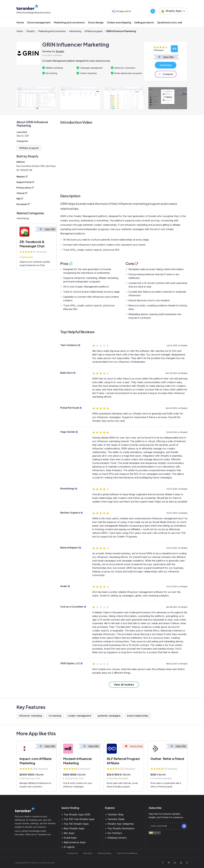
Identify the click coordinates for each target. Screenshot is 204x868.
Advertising (75, 31)
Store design (96, 22)
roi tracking (55, 716)
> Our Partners (113, 833)
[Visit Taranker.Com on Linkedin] (175, 863)
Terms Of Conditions (127, 853)
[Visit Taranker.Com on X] (169, 863)
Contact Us (72, 853)
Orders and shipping (119, 22)
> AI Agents (68, 847)
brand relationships (138, 716)
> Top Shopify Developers (120, 828)
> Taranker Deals (115, 819)
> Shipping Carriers (116, 838)
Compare (166, 74)
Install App (166, 65)
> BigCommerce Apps (74, 842)
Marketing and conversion (69, 22)
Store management (39, 22)
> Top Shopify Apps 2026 (76, 814)
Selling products (144, 22)
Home (20, 22)
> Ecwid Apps (69, 838)
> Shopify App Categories (119, 824)
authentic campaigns (109, 716)
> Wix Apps (68, 833)
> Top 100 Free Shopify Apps (78, 819)
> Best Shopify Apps (73, 828)
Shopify (31, 31)
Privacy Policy (105, 853)
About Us (88, 853)
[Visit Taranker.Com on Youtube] (181, 863)
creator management (79, 716)
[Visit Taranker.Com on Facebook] (163, 863)
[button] (173, 11)
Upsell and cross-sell (170, 22)
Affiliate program (94, 31)
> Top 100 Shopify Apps (75, 824)
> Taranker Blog (114, 814)
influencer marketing (30, 716)
